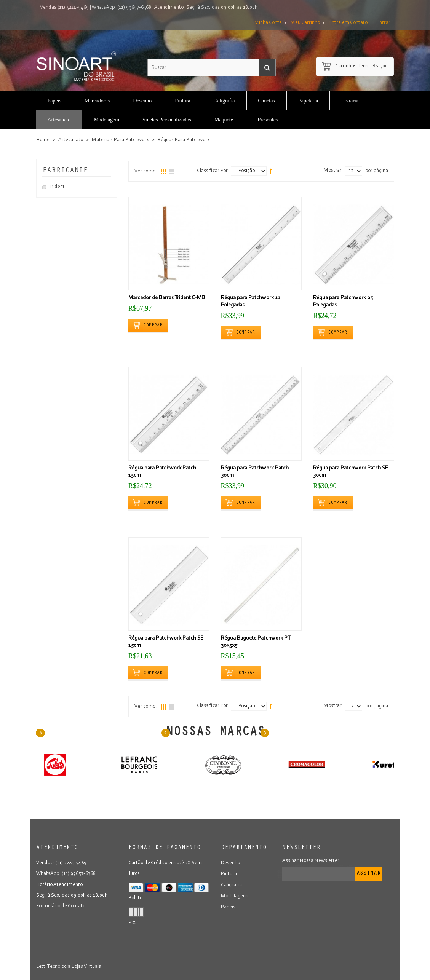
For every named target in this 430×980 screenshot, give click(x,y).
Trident (57, 187)
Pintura (229, 874)
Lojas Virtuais (86, 967)
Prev (166, 733)
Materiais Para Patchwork (120, 140)
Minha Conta (268, 23)
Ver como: (146, 171)
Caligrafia (231, 884)
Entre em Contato (348, 23)
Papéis (228, 906)
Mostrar (333, 171)
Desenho (230, 863)
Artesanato (71, 140)
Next (265, 733)
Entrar (383, 23)
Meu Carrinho (305, 23)
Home (43, 140)
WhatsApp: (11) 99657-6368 (121, 8)
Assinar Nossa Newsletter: (312, 861)
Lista (172, 172)
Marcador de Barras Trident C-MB (167, 298)
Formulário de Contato (61, 906)
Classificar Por (212, 171)
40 (40, 733)
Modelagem (234, 895)
